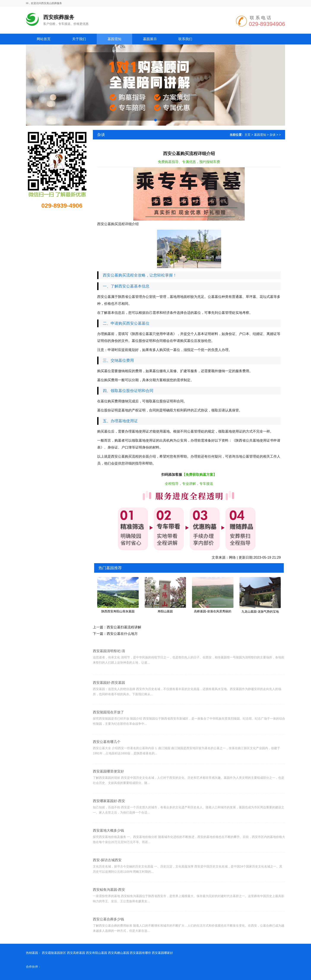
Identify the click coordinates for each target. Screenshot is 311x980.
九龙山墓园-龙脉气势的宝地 (260, 612)
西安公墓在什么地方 (122, 634)
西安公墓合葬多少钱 (108, 936)
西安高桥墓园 (76, 953)
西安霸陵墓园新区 (54, 953)
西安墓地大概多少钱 (108, 847)
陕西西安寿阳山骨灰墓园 (118, 611)
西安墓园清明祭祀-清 (109, 664)
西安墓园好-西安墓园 (109, 699)
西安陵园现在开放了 (108, 729)
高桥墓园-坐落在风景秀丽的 (213, 611)
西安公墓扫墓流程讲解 (124, 627)
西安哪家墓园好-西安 (109, 818)
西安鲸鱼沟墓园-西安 (109, 906)
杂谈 (273, 135)
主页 (248, 135)
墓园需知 (260, 135)
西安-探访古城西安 (107, 877)
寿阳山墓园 (165, 611)
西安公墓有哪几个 (107, 758)
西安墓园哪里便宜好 (108, 788)
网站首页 (44, 39)
